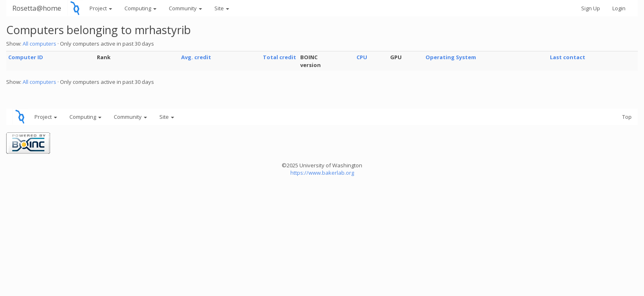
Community (185, 8)
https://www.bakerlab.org (322, 173)
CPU (362, 57)
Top (627, 117)
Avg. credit (196, 57)
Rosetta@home (37, 8)
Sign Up (591, 8)
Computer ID (26, 57)
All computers (39, 44)
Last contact (568, 57)
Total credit (279, 57)
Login (619, 8)
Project (101, 8)
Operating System (451, 57)
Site (222, 8)
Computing (140, 8)
